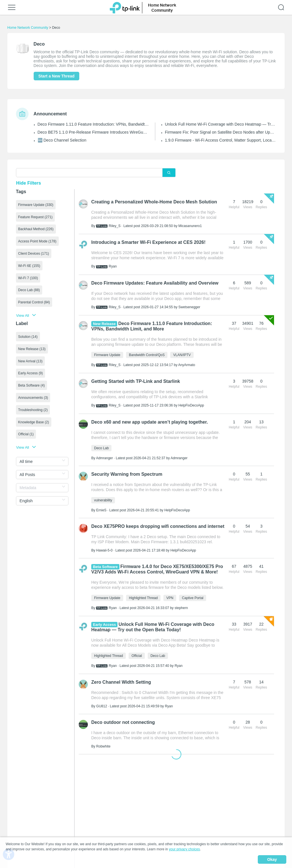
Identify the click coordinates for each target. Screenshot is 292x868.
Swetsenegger (189, 307)
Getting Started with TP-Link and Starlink (136, 381)
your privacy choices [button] (184, 849)
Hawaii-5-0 (104, 550)
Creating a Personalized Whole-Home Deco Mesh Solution (154, 202)
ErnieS (101, 510)
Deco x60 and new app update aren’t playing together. (150, 422)
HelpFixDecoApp (191, 405)
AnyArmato (187, 365)
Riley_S (114, 226)
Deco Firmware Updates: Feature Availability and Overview (155, 283)
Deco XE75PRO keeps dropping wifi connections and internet (158, 526)
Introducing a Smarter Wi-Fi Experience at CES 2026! (148, 242)
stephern (181, 608)
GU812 (102, 706)
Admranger (105, 458)
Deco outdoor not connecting (123, 722)
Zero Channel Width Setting (121, 682)
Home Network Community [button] (162, 8)
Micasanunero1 (190, 226)
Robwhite (103, 746)
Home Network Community (28, 28)
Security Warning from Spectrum (127, 474)
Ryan (113, 266)
